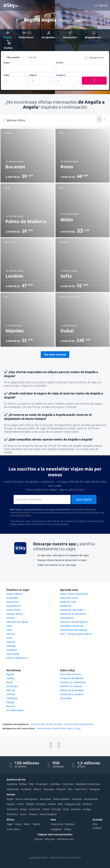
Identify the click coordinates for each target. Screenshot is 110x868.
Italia (60, 804)
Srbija (66, 809)
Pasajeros (61, 75)
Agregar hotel (97, 57)
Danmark (77, 799)
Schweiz (33, 814)
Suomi (23, 814)
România (76, 809)
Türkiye (67, 829)
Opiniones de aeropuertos (74, 622)
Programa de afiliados (72, 678)
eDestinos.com (65, 839)
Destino (60, 63)
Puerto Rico (81, 789)
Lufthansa (12, 698)
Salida (6, 75)
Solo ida (32, 57)
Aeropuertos (67, 618)
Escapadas (12, 598)
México (37, 789)
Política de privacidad (72, 690)
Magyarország (73, 804)
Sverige (87, 809)
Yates (9, 626)
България (45, 799)
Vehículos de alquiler (17, 622)
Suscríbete (84, 499)
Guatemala (13, 789)
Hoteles (11, 618)
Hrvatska (41, 804)
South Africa (13, 829)
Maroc (27, 824)
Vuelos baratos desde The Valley (47, 724)
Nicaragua (49, 789)
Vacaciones (12, 602)
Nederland (12, 809)
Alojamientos (14, 606)
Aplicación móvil (69, 598)
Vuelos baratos (15, 594)
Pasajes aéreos (15, 614)
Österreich (35, 809)
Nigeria (37, 824)
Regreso (33, 75)
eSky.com (50, 839)
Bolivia (23, 784)
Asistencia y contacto (72, 694)
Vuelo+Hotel (13, 610)
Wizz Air (11, 690)
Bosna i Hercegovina (27, 799)
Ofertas (11, 634)
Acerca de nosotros (71, 674)
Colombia (55, 784)
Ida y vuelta (13, 57)
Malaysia (70, 824)
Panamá (61, 789)
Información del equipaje (74, 630)
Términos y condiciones (73, 682)
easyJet (10, 702)
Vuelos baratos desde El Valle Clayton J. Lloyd (59, 728)
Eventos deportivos (17, 658)
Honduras (26, 789)
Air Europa (12, 686)
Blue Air (11, 706)
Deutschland (91, 799)
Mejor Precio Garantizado (74, 594)
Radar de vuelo (68, 602)
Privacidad (66, 698)
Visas (9, 638)
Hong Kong (57, 824)
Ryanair (10, 674)
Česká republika (61, 799)
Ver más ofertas (55, 355)
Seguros (11, 642)
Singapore (56, 829)
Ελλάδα (30, 804)
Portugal (56, 809)
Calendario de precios (72, 626)
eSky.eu (39, 839)
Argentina (12, 784)
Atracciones (13, 654)
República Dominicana (88, 784)
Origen (7, 63)
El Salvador (42, 784)
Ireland (52, 804)
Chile (31, 784)
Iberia (9, 682)
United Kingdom (48, 814)
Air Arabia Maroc (15, 710)
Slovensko (12, 814)
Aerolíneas (66, 606)
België (10, 799)
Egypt (10, 824)
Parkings (11, 646)
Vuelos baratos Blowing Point (78, 724)
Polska (46, 809)
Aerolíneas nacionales (72, 610)
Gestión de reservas (71, 686)
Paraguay (94, 789)
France (20, 804)
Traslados (12, 650)
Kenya (18, 824)
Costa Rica (68, 784)
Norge (23, 809)
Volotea (11, 694)
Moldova (87, 804)
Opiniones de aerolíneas (73, 614)
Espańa (11, 804)
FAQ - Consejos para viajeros (76, 634)
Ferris (9, 630)
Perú (70, 789)
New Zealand (97, 826)
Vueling (10, 678)
